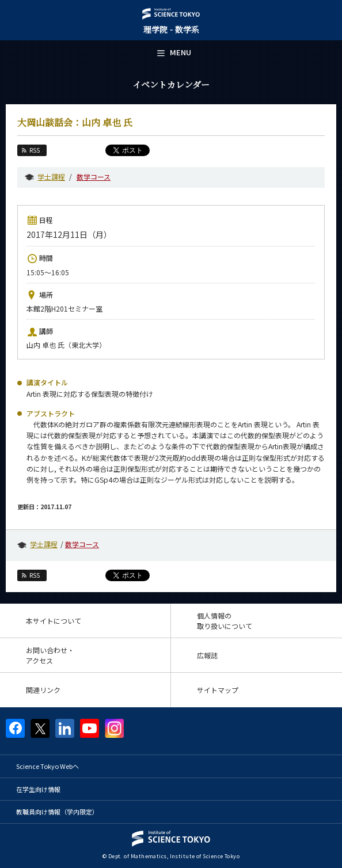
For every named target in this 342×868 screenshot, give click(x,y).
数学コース (94, 177)
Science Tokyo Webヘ (48, 766)
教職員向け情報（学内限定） (57, 812)
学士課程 (51, 177)
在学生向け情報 (38, 789)
